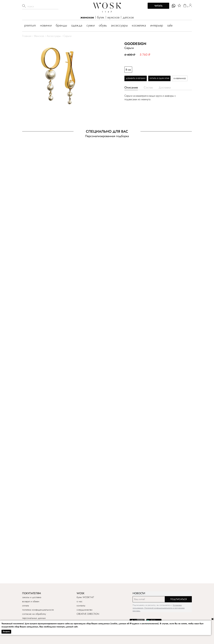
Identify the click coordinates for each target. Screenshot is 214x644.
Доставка (165, 88)
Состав (148, 88)
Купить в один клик (160, 78)
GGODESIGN (135, 44)
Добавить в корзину (136, 78)
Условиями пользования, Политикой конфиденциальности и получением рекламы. (159, 608)
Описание (131, 88)
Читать (158, 6)
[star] (179, 6)
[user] (190, 6)
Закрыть (6, 632)
